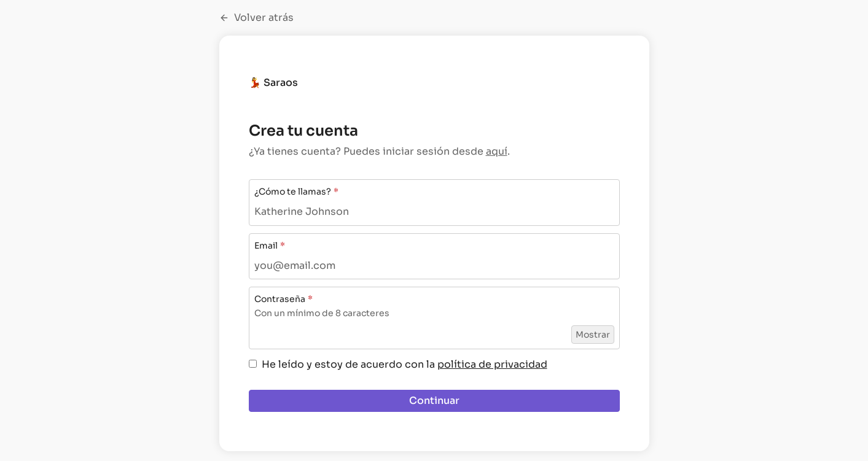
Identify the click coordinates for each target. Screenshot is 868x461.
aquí (497, 151)
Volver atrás (256, 18)
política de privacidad (492, 364)
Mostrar (593, 335)
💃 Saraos (273, 83)
